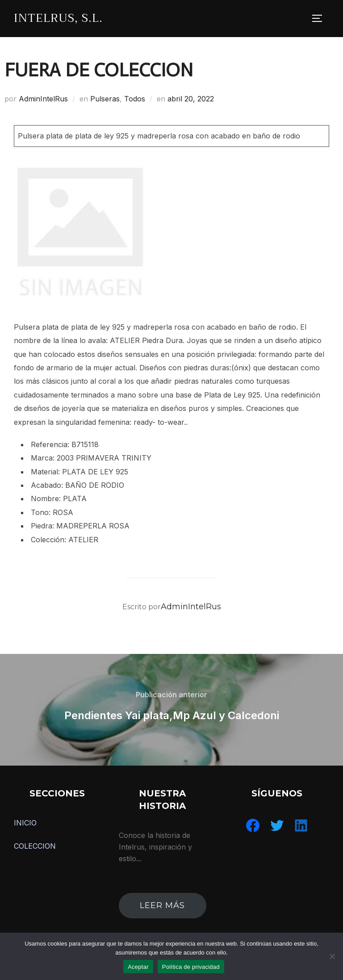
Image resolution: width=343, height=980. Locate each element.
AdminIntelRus (43, 99)
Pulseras (105, 99)
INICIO (25, 823)
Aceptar (138, 967)
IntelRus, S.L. (58, 18)
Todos (135, 99)
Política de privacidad (191, 967)
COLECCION (35, 846)
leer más (162, 905)
